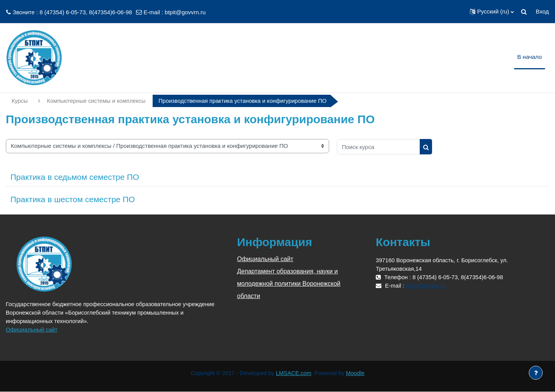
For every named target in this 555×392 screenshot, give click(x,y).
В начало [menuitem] (530, 57)
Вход (542, 11)
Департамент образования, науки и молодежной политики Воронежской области (289, 284)
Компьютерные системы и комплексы (98, 101)
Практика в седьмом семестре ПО (75, 177)
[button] (492, 12)
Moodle (357, 373)
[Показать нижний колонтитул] (536, 373)
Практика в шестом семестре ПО (73, 199)
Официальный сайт (32, 329)
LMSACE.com (294, 373)
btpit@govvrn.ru (185, 12)
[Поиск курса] (378, 147)
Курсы (20, 101)
